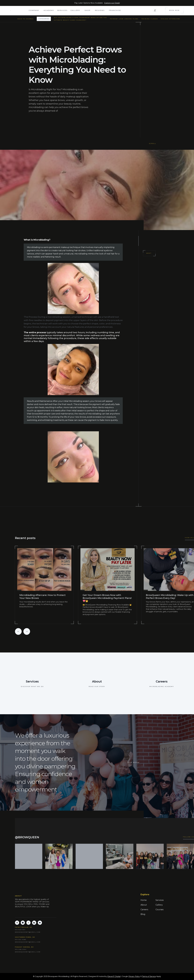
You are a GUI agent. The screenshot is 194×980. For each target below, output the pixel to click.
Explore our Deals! (112, 3)
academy (49, 10)
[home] (20, 10)
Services (62, 10)
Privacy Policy (134, 976)
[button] (35, 10)
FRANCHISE (115, 10)
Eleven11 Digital (114, 976)
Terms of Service (149, 976)
